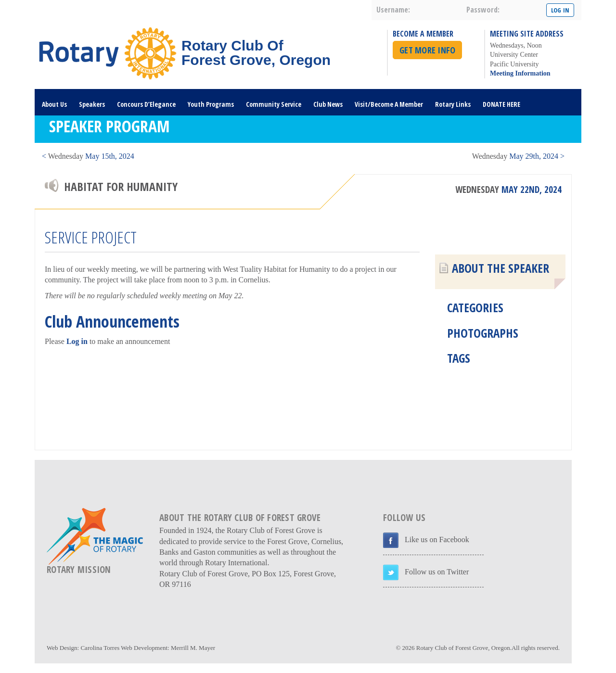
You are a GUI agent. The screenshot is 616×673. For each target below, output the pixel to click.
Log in (77, 341)
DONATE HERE (501, 104)
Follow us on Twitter (437, 572)
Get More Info (427, 50)
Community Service (274, 104)
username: (393, 10)
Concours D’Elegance (146, 104)
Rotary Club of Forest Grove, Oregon (463, 648)
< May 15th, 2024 (88, 156)
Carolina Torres (100, 648)
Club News (328, 104)
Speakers (92, 104)
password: (483, 10)
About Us (54, 104)
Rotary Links (453, 104)
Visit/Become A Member (389, 104)
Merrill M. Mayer (193, 648)
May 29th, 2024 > (518, 156)
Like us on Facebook (437, 540)
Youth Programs (211, 104)
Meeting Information (520, 73)
